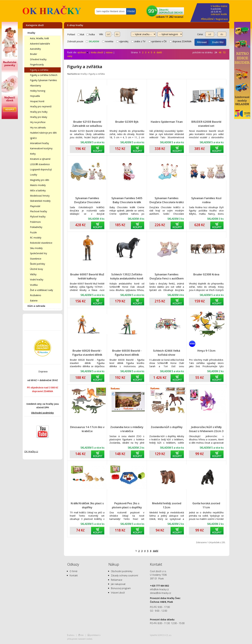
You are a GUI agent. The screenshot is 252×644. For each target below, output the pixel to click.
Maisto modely (38, 185)
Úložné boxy (36, 269)
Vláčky (33, 274)
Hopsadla (35, 96)
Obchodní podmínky (43, 413)
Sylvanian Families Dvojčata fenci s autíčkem (167, 276)
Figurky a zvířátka (39, 70)
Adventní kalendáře (40, 44)
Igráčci (33, 138)
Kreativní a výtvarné (40, 159)
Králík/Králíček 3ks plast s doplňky (87, 505)
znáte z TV (138, 41)
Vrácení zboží (118, 593)
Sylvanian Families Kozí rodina (206, 200)
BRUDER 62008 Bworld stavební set (206, 124)
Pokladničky (36, 227)
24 (216, 52)
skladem (92, 41)
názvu (109, 52)
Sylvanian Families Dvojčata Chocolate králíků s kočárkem (87, 200)
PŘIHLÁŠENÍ (207, 19)
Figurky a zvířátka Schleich (44, 75)
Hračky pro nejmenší (41, 106)
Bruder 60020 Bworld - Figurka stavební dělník (87, 353)
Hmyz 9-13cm (206, 351)
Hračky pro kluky (39, 117)
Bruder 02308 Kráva (206, 274)
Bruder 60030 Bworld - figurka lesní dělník (127, 353)
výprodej (122, 41)
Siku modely (36, 248)
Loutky (34, 175)
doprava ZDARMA (180, 41)
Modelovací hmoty (40, 196)
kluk (81, 34)
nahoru (71, 635)
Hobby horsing (38, 91)
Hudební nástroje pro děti (43, 133)
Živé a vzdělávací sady (41, 290)
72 (224, 52)
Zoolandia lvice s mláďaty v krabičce (127, 429)
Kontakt (74, 575)
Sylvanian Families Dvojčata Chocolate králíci (167, 200)
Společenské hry (38, 253)
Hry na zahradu (38, 127)
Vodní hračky (37, 280)
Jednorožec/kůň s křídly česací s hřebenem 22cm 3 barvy (206, 429)
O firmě (74, 571)
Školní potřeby (37, 264)
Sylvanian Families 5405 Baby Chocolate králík (127, 200)
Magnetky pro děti (40, 180)
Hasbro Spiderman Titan (167, 122)
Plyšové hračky (38, 217)
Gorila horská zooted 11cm (206, 505)
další (159, 52)
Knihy (33, 154)
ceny (70, 56)
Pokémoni (35, 222)
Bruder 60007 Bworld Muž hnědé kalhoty (87, 276)
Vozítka (34, 285)
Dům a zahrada (36, 306)
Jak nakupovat (118, 584)
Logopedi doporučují (41, 169)
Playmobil (35, 206)
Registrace (222, 19)
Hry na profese (38, 122)
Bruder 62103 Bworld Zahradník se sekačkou (87, 124)
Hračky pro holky (39, 112)
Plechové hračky (38, 211)
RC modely (36, 238)
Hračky (31, 33)
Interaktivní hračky (39, 143)
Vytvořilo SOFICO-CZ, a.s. (161, 635)
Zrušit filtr (218, 42)
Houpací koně (37, 101)
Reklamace (117, 580)
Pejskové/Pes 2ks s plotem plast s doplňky (127, 505)
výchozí (83, 52)
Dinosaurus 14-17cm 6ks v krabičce (87, 429)
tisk (82, 635)
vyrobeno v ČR (157, 41)
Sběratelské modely (40, 201)
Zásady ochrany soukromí (124, 575)
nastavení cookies (85, 639)
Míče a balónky (38, 190)
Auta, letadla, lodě (39, 38)
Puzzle (33, 232)
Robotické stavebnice (41, 243)
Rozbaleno (36, 295)
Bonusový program (121, 588)
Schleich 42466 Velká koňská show (167, 353)
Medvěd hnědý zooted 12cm (167, 505)
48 (220, 52)
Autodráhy (35, 49)
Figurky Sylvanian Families (43, 80)
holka (91, 34)
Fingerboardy (37, 65)
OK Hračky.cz (31, 451)
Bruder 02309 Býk (127, 122)
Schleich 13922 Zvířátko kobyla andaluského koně (127, 276)
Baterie (34, 301)
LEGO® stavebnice (40, 164)
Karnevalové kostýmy (41, 148)
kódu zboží (97, 52)
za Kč (219, 10)
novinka (108, 41)
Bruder (34, 54)
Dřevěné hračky (38, 59)
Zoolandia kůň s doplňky (167, 427)
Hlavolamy (35, 86)
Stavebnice (36, 259)
